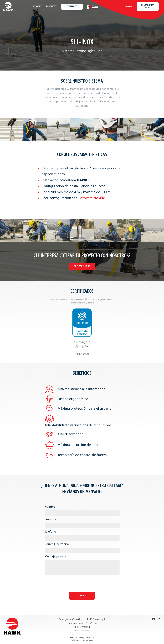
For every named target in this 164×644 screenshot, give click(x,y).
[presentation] (82, 584)
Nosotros (37, 7)
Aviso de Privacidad (82, 631)
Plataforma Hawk (148, 6)
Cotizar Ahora (82, 266)
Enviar (82, 596)
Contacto (72, 7)
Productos (52, 7)
